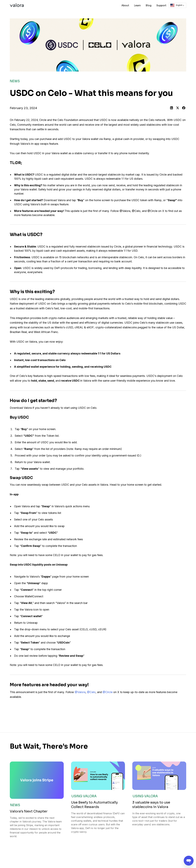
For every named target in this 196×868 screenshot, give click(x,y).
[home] (17, 6)
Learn (137, 5)
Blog (149, 5)
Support (161, 5)
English (176, 5)
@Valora (80, 692)
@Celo (91, 692)
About (125, 5)
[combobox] (177, 5)
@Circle (108, 692)
